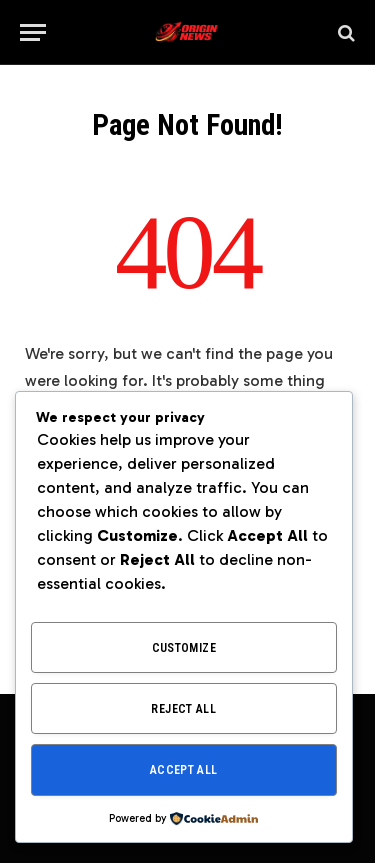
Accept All (184, 770)
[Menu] (33, 32)
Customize (184, 648)
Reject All (183, 709)
